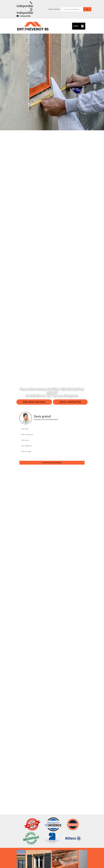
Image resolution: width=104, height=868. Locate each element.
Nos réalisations (34, 402)
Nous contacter (70, 402)
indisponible (25, 4)
